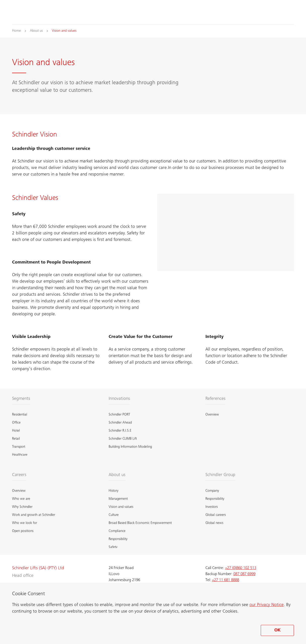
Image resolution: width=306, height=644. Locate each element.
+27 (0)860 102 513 (241, 568)
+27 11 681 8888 (226, 580)
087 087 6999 (244, 574)
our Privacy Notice (267, 605)
